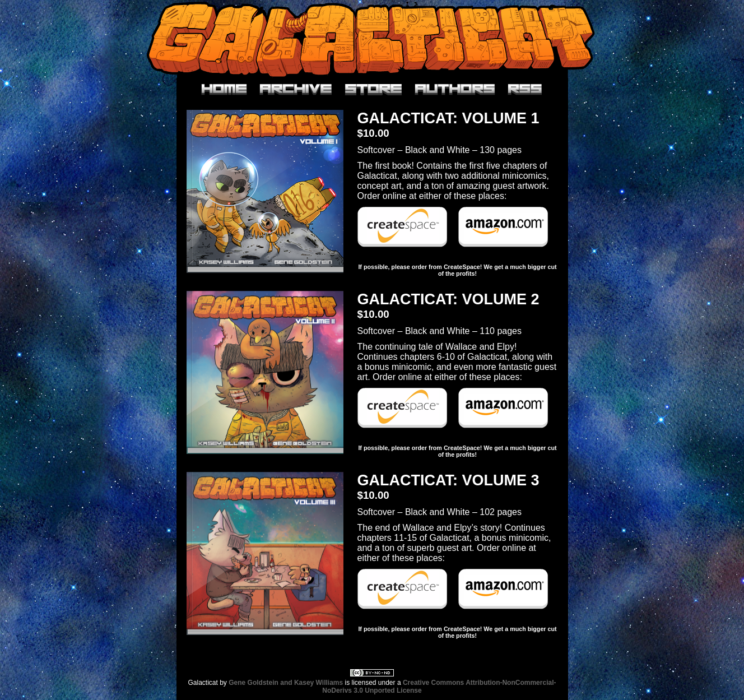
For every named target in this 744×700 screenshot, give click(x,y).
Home (224, 90)
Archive (296, 90)
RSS (525, 90)
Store (373, 90)
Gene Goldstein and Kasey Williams (286, 683)
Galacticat (372, 39)
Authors (455, 90)
